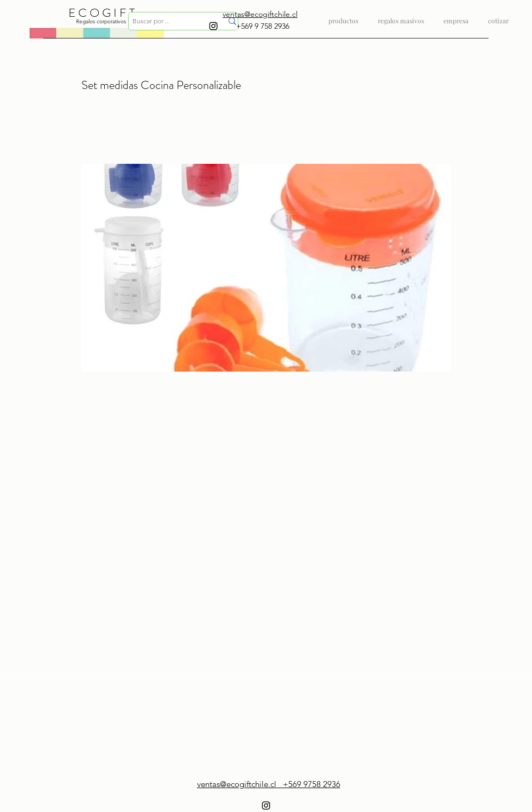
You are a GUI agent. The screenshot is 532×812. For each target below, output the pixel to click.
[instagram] (213, 26)
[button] (401, 16)
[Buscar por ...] (169, 21)
